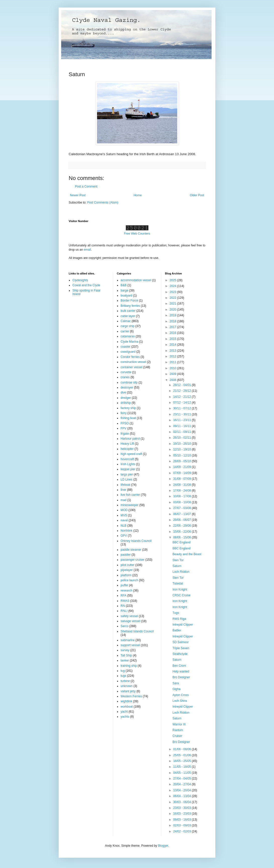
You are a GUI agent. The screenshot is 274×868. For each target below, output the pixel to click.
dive (123, 393)
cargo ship (127, 326)
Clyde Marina (129, 342)
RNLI (124, 611)
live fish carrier (130, 495)
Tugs (176, 613)
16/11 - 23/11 (182, 420)
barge (124, 291)
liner (123, 490)
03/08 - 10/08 (182, 502)
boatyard (126, 296)
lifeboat (125, 485)
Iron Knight (180, 590)
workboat (127, 707)
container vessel (131, 367)
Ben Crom (179, 666)
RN (123, 606)
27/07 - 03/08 (182, 508)
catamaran (128, 336)
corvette (126, 372)
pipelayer (127, 570)
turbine (125, 681)
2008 (173, 380)
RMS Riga (179, 619)
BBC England (181, 542)
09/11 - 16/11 (182, 426)
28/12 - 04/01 (182, 385)
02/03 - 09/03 (182, 825)
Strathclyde (180, 654)
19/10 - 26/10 (182, 444)
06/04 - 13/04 (182, 796)
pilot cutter (127, 565)
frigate (125, 434)
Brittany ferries (130, 306)
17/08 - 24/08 (182, 491)
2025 (173, 280)
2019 (173, 315)
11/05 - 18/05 (182, 767)
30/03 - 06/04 (182, 802)
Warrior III (179, 724)
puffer (124, 585)
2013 (173, 351)
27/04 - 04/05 (182, 779)
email (87, 250)
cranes (125, 377)
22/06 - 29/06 (182, 526)
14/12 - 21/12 (182, 397)
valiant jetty (128, 691)
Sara (176, 683)
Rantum (178, 730)
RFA (123, 596)
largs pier (127, 474)
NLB (123, 526)
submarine (128, 640)
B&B (124, 285)
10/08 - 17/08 (182, 496)
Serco (124, 626)
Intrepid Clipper (183, 625)
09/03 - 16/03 (182, 820)
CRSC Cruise (181, 595)
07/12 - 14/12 (182, 403)
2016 (173, 333)
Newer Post (78, 195)
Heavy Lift (127, 444)
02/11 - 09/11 (182, 432)
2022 (173, 298)
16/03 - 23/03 (182, 814)
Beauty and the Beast (187, 554)
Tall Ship (126, 655)
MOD (124, 510)
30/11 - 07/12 (182, 408)
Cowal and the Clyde (86, 285)
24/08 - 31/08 (182, 485)
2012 (173, 356)
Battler (177, 630)
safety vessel (129, 616)
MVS (124, 515)
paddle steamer (131, 550)
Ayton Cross (181, 695)
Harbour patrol (130, 439)
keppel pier (128, 469)
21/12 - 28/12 (182, 391)
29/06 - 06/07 (182, 520)
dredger (126, 398)
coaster (125, 347)
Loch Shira (180, 701)
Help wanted (181, 671)
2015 (173, 339)
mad (123, 500)
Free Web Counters (137, 234)
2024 (173, 286)
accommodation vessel (136, 280)
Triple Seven (181, 648)
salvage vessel (130, 621)
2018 (173, 321)
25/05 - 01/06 (182, 755)
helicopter (127, 449)
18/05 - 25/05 (182, 761)
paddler (126, 555)
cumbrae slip (129, 382)
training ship (129, 666)
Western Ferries (131, 696)
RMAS (125, 601)
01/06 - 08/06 (182, 749)
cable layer (128, 316)
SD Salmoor (181, 642)
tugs (123, 676)
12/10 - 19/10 (182, 449)
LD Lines (126, 479)
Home (138, 195)
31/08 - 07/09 (182, 479)
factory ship (128, 408)
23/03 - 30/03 (182, 808)
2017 (173, 327)
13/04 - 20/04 (182, 790)
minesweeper (129, 505)
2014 (173, 345)
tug (123, 671)
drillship (126, 403)
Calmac (126, 321)
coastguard (128, 352)
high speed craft (131, 454)
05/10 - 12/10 (182, 455)
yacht (124, 712)
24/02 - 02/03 (182, 831)
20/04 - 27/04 (182, 784)
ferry (124, 413)
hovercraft (127, 459)
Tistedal (178, 584)
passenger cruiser (132, 560)
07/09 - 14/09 (182, 473)
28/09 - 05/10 (182, 461)
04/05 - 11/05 (182, 773)
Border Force (129, 301)
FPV (123, 428)
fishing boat (128, 418)
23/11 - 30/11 (182, 414)
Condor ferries (130, 357)
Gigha (176, 689)
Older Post (197, 195)
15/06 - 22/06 (182, 532)
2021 (173, 304)
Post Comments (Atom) (103, 203)
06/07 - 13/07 (182, 514)
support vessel (130, 645)
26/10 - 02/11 (182, 438)
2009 (173, 374)
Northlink (126, 531)
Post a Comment (86, 186)
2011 (173, 362)
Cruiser (177, 736)
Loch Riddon (181, 572)
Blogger (163, 846)
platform (126, 575)
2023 (173, 292)
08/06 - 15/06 (182, 537)
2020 (173, 310)
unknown (127, 686)
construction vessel (133, 362)
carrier (125, 331)
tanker (125, 660)
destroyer (127, 388)
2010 (173, 368)
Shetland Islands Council (137, 631)
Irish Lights (128, 464)
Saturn (177, 566)
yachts (125, 717)
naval (124, 520)
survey (125, 650)
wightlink (126, 701)
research (126, 591)
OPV (124, 536)
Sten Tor (178, 560)
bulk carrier (128, 311)
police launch (129, 580)
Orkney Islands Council (136, 541)
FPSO (125, 423)
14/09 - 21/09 (182, 467)
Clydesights (80, 280)
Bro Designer (181, 677)
